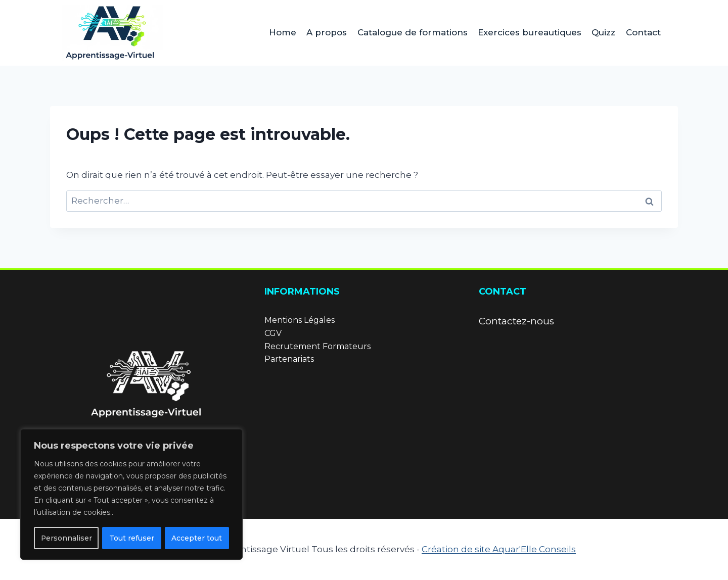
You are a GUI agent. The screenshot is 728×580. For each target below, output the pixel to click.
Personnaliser (66, 538)
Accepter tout (197, 538)
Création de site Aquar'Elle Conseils (499, 549)
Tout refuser (132, 538)
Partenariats (289, 359)
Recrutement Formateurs (317, 346)
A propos (327, 32)
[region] (131, 495)
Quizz (603, 32)
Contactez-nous (516, 321)
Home (283, 32)
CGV (273, 333)
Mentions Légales (300, 320)
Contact (643, 32)
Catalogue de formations (413, 32)
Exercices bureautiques (530, 32)
